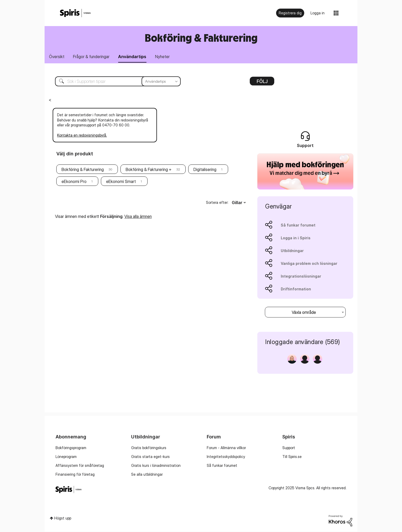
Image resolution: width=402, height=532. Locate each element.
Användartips (135, 57)
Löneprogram (66, 457)
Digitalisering (205, 170)
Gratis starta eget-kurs (150, 457)
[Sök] (114, 82)
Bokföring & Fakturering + (149, 170)
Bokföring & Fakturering (201, 38)
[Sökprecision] (161, 82)
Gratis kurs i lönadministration (156, 466)
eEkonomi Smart (121, 182)
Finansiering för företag (75, 475)
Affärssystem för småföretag (80, 466)
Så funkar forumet (298, 226)
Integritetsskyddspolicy (226, 457)
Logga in (318, 13)
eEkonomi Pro (74, 182)
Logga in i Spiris (296, 238)
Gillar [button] (237, 203)
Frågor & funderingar (93, 57)
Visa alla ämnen (138, 217)
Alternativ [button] (262, 83)
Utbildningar (292, 251)
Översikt (57, 57)
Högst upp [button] (63, 519)
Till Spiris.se (292, 457)
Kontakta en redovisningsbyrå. (82, 136)
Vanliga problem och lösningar (309, 264)
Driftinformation (296, 289)
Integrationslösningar (301, 277)
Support (289, 448)
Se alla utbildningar (147, 475)
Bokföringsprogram (71, 448)
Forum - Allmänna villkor (226, 448)
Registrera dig (290, 13)
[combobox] (305, 313)
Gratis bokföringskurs (149, 448)
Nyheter (167, 57)
